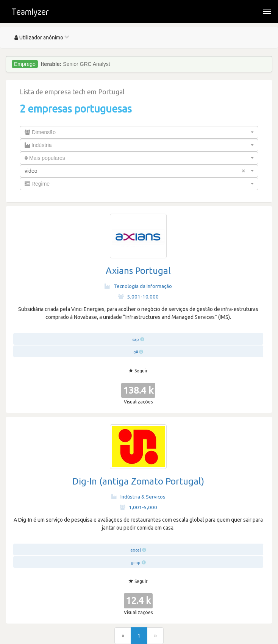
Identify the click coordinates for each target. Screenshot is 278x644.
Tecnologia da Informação (138, 286)
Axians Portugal (138, 271)
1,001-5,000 (138, 507)
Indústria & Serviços (138, 497)
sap (136, 339)
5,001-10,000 (138, 297)
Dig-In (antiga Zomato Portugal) (138, 481)
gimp (136, 563)
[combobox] (139, 132)
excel (136, 550)
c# (136, 352)
